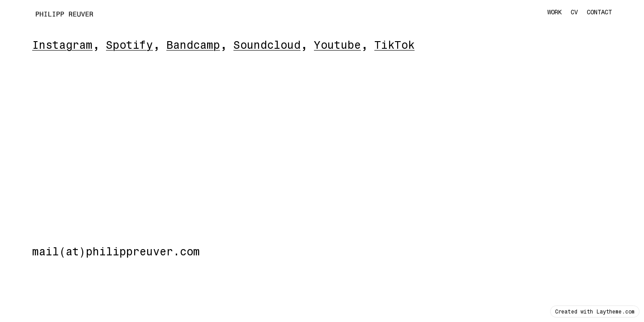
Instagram (62, 45)
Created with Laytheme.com (595, 311)
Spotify (129, 45)
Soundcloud (267, 45)
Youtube (337, 45)
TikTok (394, 45)
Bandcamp (193, 45)
